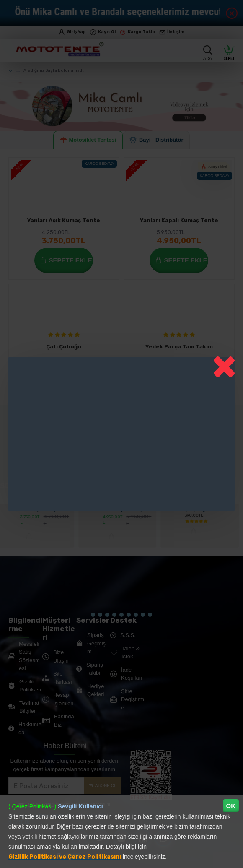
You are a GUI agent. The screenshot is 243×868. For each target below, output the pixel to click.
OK (231, 806)
